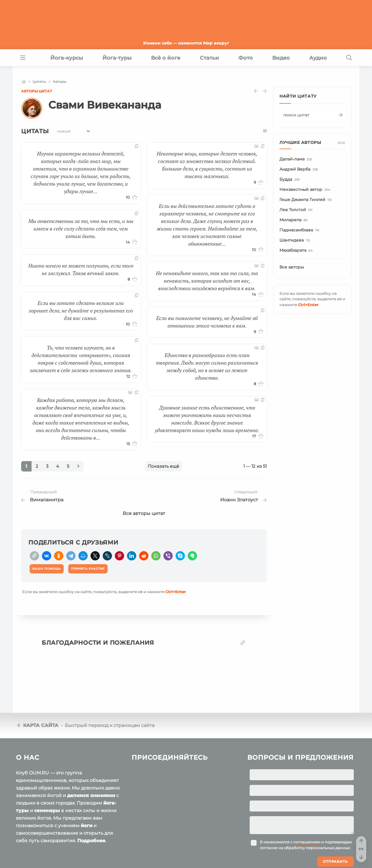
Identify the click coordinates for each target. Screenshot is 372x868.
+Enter (176, 592)
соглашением (307, 842)
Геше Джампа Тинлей (306, 200)
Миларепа (294, 220)
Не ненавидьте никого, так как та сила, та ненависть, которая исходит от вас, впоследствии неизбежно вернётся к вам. (207, 281)
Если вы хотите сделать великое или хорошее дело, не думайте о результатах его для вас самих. (81, 310)
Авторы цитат (37, 91)
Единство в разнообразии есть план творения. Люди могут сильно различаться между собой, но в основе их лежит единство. (207, 366)
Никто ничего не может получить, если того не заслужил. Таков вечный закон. (81, 269)
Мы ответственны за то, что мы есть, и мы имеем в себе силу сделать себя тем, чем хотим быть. (81, 229)
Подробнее (91, 841)
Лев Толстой (297, 210)
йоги (86, 826)
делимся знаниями (91, 795)
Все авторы (292, 267)
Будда (291, 180)
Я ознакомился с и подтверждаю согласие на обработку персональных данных (306, 845)
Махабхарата (297, 251)
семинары (47, 811)
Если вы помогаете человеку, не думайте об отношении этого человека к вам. (207, 322)
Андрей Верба (300, 169)
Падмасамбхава (300, 230)
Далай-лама (297, 159)
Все (341, 142)
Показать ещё (163, 466)
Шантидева (296, 240)
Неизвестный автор (306, 190)
